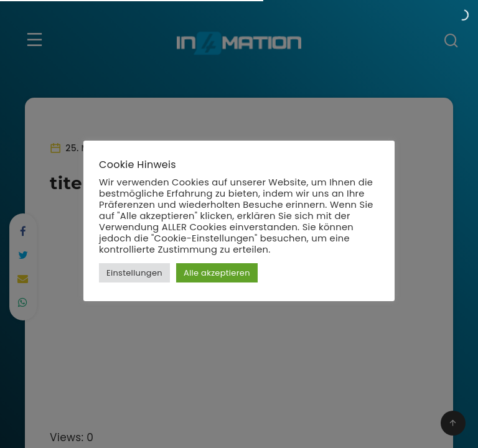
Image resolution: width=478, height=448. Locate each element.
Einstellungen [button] (134, 273)
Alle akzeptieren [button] (217, 273)
